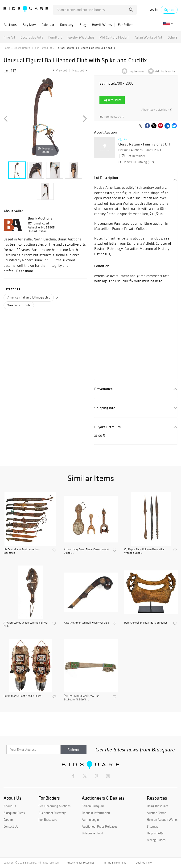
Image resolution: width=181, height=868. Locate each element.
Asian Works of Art (148, 37)
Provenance (103, 389)
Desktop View (144, 863)
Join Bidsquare (48, 820)
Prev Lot (59, 70)
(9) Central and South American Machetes (22, 551)
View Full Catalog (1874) (137, 162)
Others (173, 37)
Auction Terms (156, 813)
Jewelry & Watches (81, 37)
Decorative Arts (32, 37)
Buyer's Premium (107, 427)
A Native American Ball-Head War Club (86, 623)
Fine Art (9, 37)
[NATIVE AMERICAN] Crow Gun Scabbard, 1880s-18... (82, 698)
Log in (153, 10)
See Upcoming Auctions (54, 806)
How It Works (102, 25)
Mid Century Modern (114, 37)
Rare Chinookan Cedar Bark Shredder (146, 623)
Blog (83, 25)
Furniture (55, 37)
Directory (67, 25)
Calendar (48, 25)
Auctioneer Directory (52, 813)
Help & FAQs (155, 833)
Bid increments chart (111, 117)
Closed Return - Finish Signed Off (33, 48)
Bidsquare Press (14, 813)
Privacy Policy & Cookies (80, 863)
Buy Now (29, 25)
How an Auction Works (162, 820)
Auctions (10, 25)
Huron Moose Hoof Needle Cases (22, 696)
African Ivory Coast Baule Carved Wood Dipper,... (86, 551)
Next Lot (80, 70)
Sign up (169, 10)
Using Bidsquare (158, 806)
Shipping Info (105, 408)
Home (7, 48)
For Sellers (126, 25)
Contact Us (11, 826)
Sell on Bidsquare (93, 806)
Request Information (96, 813)
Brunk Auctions (40, 218)
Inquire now (136, 71)
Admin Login (90, 820)
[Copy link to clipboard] (140, 126)
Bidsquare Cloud (92, 833)
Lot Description (106, 178)
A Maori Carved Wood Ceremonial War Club (26, 624)
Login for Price (112, 100)
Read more (25, 271)
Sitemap (153, 826)
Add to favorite (165, 71)
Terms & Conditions (115, 863)
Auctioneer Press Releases (100, 826)
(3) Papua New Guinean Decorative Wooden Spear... (144, 551)
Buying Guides (156, 840)
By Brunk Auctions (130, 150)
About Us (10, 806)
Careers (8, 820)
